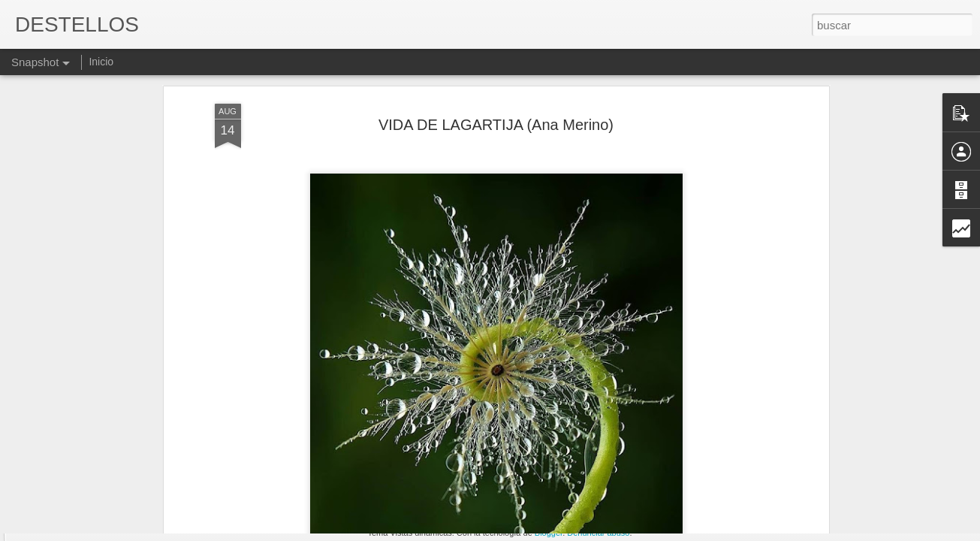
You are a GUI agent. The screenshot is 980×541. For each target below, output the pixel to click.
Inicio (101, 62)
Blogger (549, 533)
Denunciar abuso (598, 533)
